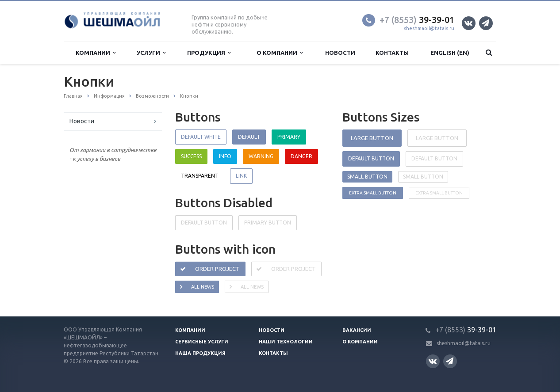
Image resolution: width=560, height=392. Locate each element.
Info (225, 156)
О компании (280, 53)
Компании (96, 53)
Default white (201, 137)
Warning (261, 156)
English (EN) (450, 53)
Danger (301, 156)
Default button (371, 158)
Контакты (392, 53)
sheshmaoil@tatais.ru (429, 28)
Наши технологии (286, 342)
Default (249, 137)
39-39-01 (417, 20)
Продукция (209, 53)
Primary (289, 137)
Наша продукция (200, 353)
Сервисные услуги (202, 342)
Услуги (151, 53)
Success (191, 156)
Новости (340, 53)
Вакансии (357, 330)
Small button (367, 177)
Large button (372, 138)
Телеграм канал (485, 23)
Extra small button (373, 193)
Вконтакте (468, 23)
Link (241, 176)
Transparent (200, 176)
